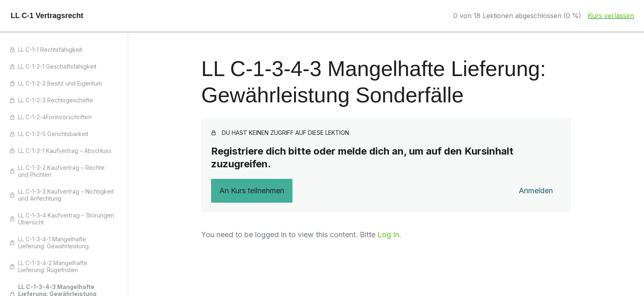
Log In (388, 235)
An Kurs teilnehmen (252, 191)
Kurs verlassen (611, 16)
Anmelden (536, 191)
